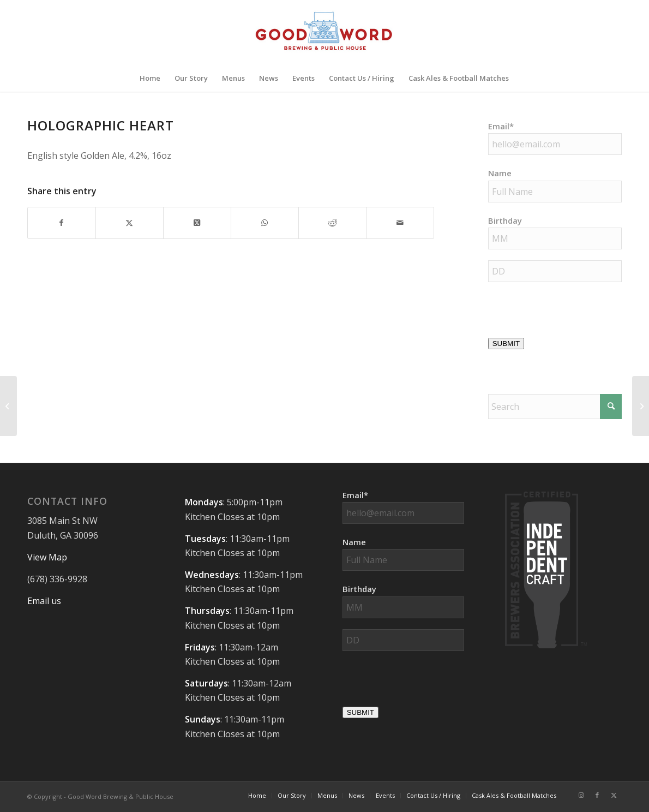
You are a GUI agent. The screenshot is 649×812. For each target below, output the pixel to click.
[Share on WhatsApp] (265, 223)
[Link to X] (614, 795)
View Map (47, 557)
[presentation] (425, 683)
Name (500, 173)
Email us (44, 601)
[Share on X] (130, 223)
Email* (501, 126)
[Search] (555, 407)
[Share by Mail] (400, 223)
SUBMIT (506, 344)
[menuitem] (150, 78)
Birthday (505, 220)
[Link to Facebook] (597, 795)
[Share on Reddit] (332, 223)
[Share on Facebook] (62, 223)
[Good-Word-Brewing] (324, 32)
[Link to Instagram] (581, 795)
